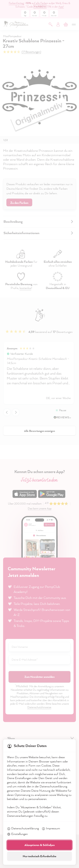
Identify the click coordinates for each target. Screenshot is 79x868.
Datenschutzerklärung (23, 829)
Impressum (51, 829)
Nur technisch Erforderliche (39, 856)
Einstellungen (17, 834)
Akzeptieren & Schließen (40, 845)
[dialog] (39, 434)
